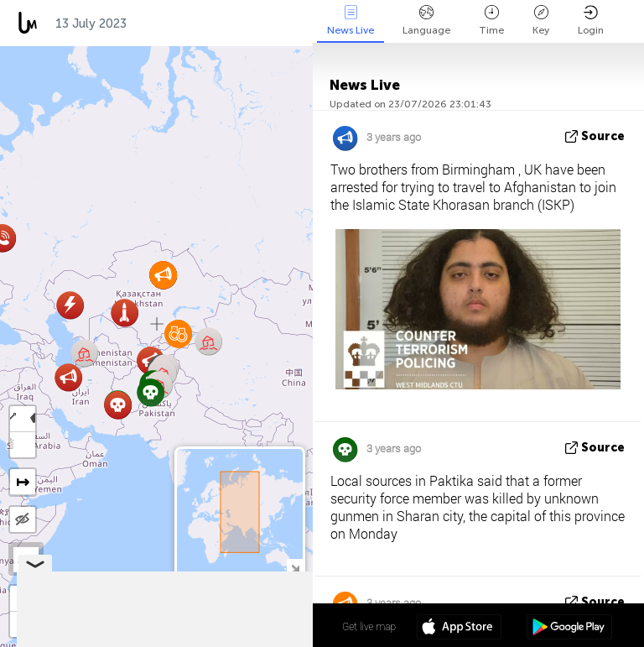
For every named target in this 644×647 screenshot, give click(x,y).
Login (591, 21)
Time (491, 21)
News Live (351, 21)
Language (426, 21)
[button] (68, 377)
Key (541, 21)
